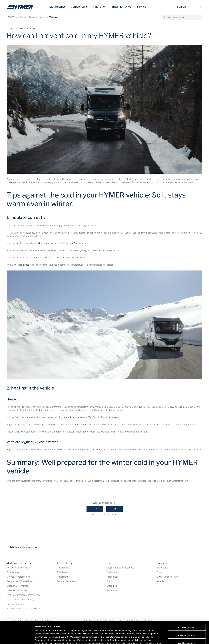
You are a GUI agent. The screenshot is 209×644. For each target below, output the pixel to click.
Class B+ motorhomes (17, 586)
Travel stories (63, 568)
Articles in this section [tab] (23, 547)
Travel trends (63, 577)
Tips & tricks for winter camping (104, 417)
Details (138, 639)
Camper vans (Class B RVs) (20, 581)
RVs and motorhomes (17, 568)
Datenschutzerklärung (106, 624)
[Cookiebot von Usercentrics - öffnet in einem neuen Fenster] (17, 639)
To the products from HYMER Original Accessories (61, 243)
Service (141, 7)
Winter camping (76, 417)
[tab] (43, 548)
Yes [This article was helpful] (95, 509)
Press (159, 572)
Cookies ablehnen (187, 621)
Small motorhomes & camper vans (24, 595)
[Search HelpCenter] (182, 17)
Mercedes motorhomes (18, 577)
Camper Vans (79, 7)
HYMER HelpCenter (16, 17)
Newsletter (112, 590)
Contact (110, 581)
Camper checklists (66, 581)
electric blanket (21, 265)
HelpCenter (112, 577)
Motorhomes (57, 7)
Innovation (100, 7)
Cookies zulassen (187, 605)
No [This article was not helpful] (114, 509)
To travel (54, 17)
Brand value (162, 568)
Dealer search (113, 572)
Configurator (13, 572)
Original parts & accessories (120, 568)
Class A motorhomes (17, 590)
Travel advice (63, 572)
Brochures (112, 586)
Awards (160, 581)
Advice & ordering (38, 17)
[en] (20, 7)
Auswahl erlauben (187, 613)
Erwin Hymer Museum (167, 577)
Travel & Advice (121, 7)
